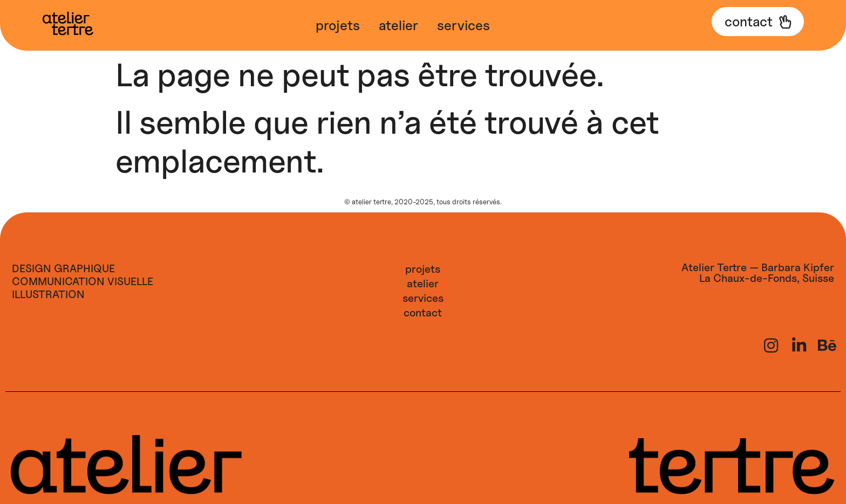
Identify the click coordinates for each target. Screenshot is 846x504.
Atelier (398, 25)
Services (463, 25)
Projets (338, 25)
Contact (423, 313)
